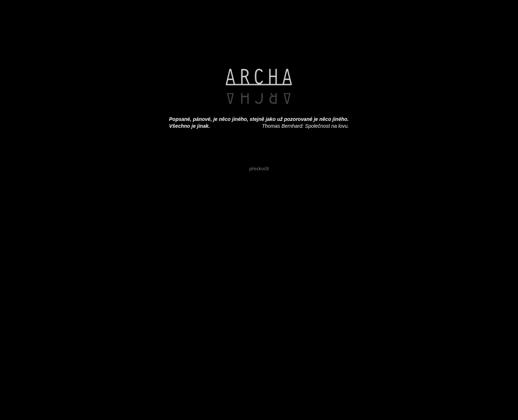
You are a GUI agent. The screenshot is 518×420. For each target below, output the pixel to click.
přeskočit (259, 169)
